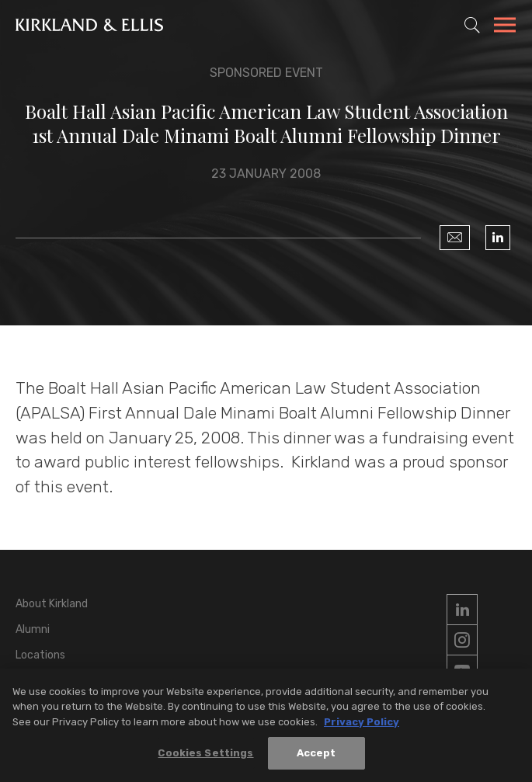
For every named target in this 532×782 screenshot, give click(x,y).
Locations (40, 655)
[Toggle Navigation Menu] (505, 27)
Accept (316, 756)
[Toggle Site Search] (472, 25)
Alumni (33, 629)
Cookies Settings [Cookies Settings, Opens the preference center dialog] (205, 756)
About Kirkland (52, 604)
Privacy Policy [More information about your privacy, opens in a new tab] (362, 725)
